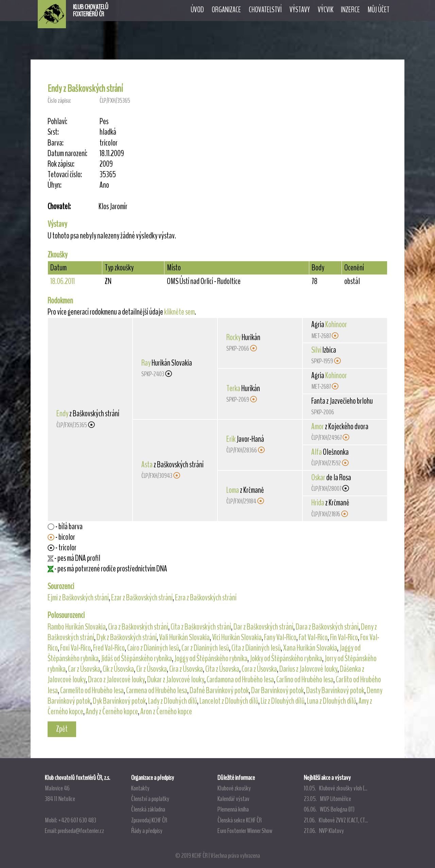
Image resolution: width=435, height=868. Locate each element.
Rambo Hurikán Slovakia (77, 627)
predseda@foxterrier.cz (81, 831)
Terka (233, 388)
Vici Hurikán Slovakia (237, 637)
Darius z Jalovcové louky (308, 669)
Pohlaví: (57, 122)
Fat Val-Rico (313, 637)
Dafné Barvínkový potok (219, 690)
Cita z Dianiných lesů (256, 648)
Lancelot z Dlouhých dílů (229, 701)
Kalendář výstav (233, 799)
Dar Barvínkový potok (277, 690)
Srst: (53, 132)
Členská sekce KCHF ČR (240, 820)
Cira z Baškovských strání (138, 627)
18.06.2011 (63, 281)
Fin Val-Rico (344, 637)
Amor (318, 427)
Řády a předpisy (147, 831)
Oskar (318, 478)
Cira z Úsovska (186, 669)
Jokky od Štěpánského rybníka (286, 658)
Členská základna (148, 809)
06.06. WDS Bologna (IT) (329, 809)
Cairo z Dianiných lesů (153, 648)
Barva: (56, 143)
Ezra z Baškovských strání (206, 598)
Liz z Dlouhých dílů (283, 701)
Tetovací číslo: (65, 175)
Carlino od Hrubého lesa (305, 680)
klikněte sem (179, 312)
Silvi (316, 350)
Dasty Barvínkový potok (335, 690)
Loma (233, 490)
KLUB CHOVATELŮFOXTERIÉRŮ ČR (91, 11)
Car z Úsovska (84, 669)
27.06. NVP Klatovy (324, 831)
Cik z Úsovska (118, 669)
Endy (62, 414)
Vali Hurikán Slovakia (184, 637)
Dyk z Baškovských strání (127, 637)
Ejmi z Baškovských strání (78, 598)
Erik (231, 439)
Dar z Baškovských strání (263, 627)
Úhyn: (55, 185)
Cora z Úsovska (259, 669)
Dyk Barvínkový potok (119, 701)
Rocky (233, 337)
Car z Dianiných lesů (205, 648)
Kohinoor (336, 324)
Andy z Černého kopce (112, 712)
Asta (147, 465)
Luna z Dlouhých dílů (332, 701)
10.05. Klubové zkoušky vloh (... (336, 788)
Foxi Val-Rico (75, 648)
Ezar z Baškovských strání (142, 598)
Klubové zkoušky (234, 788)
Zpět (62, 729)
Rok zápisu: (61, 164)
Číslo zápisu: (59, 101)
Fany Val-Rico (280, 637)
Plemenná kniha (233, 809)
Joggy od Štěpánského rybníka (211, 658)
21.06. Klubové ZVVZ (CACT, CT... (336, 820)
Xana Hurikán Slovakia (310, 648)
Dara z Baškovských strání (327, 627)
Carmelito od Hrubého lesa (92, 690)
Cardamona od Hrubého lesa (240, 680)
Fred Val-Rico (109, 648)
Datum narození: (67, 154)
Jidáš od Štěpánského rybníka (136, 658)
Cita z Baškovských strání (201, 627)
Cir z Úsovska (152, 669)
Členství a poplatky (150, 799)
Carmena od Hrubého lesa (157, 690)
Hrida (318, 503)
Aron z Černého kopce (166, 712)
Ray (146, 363)
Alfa (317, 452)
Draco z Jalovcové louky (116, 680)
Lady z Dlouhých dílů (173, 701)
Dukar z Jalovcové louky (176, 680)
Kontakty (140, 788)
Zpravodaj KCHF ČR (149, 820)
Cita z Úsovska (222, 669)
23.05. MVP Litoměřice (327, 799)
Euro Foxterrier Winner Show (245, 831)
